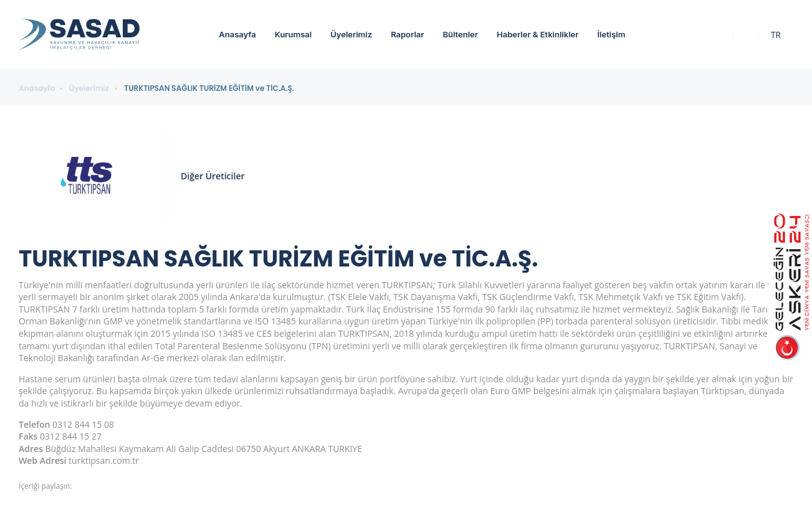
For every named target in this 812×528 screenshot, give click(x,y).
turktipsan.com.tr (104, 460)
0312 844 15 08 (83, 424)
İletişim (611, 34)
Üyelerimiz (351, 34)
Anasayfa (237, 34)
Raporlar (407, 34)
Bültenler (460, 34)
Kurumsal (294, 34)
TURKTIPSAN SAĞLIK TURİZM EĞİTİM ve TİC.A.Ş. (209, 88)
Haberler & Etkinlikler (537, 34)
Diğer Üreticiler (213, 176)
